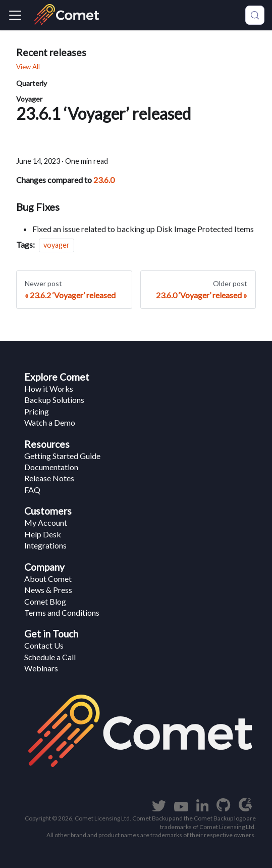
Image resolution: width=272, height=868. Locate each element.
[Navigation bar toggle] (15, 15)
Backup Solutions (54, 400)
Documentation (51, 467)
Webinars (41, 668)
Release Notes (49, 478)
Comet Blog (45, 601)
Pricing (37, 411)
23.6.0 (104, 180)
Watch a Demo (50, 422)
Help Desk (43, 534)
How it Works (49, 389)
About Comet (48, 579)
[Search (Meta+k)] (255, 15)
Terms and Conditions (62, 612)
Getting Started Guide (62, 456)
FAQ (32, 490)
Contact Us (44, 645)
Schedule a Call (50, 657)
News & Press (48, 590)
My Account (46, 522)
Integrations (45, 545)
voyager (57, 245)
